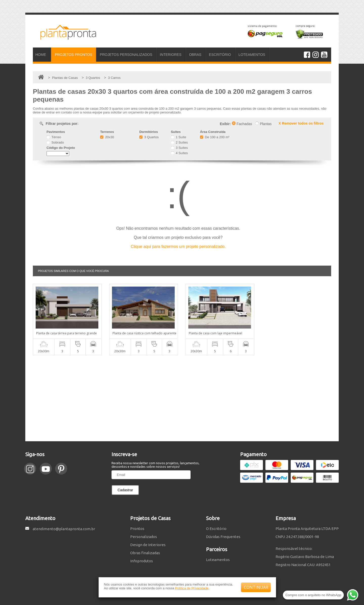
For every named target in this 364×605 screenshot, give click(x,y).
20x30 (107, 137)
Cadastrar (125, 490)
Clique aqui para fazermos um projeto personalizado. (178, 247)
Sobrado (55, 142)
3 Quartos (149, 137)
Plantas (263, 124)
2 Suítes (179, 142)
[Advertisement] (182, 398)
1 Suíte (179, 137)
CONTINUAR (256, 587)
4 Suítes (179, 153)
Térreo (54, 137)
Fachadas (242, 124)
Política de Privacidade (192, 588)
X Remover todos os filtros (301, 123)
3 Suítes (179, 148)
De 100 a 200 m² (215, 137)
